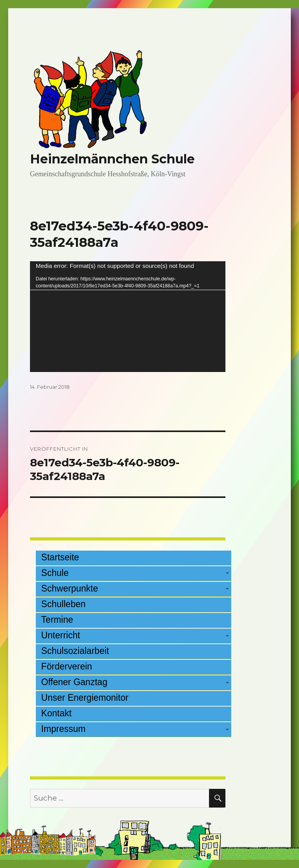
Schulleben (63, 604)
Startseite (60, 557)
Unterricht (61, 635)
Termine (57, 620)
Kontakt (56, 713)
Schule (55, 573)
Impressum (63, 729)
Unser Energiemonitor (85, 698)
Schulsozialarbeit (75, 651)
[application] (128, 317)
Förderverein (67, 666)
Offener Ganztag (74, 682)
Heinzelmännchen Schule (112, 159)
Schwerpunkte (70, 588)
